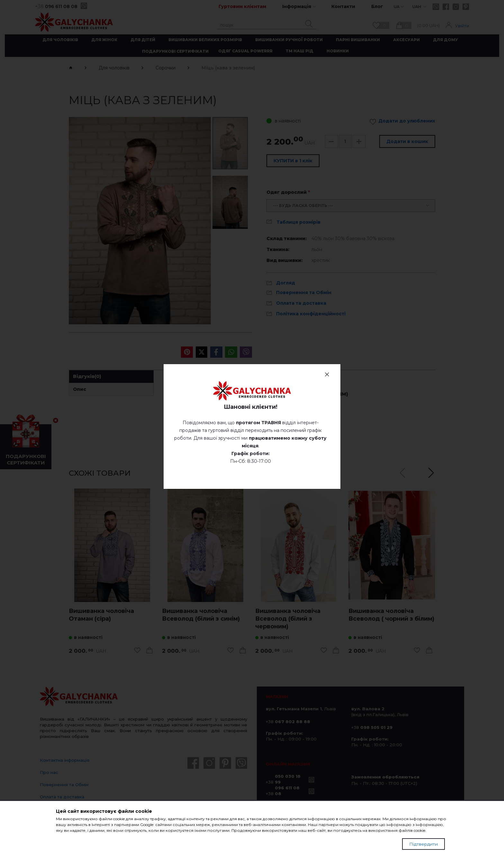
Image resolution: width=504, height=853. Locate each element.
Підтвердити (423, 844)
